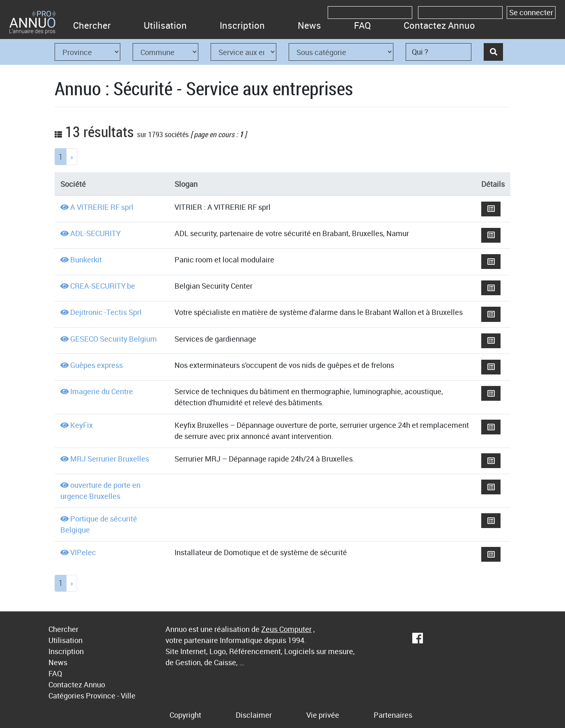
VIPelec (83, 552)
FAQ (362, 25)
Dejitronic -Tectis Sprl (106, 312)
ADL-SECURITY (95, 233)
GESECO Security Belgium (114, 339)
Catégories (66, 696)
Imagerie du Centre (102, 391)
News (309, 25)
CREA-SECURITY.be (103, 286)
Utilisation (165, 25)
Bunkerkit (86, 260)
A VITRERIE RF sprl (102, 207)
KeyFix (82, 425)
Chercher (92, 25)
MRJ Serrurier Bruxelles (110, 459)
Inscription (242, 25)
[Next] (72, 157)
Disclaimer (254, 715)
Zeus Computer (286, 629)
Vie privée (323, 715)
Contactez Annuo (439, 25)
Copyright (185, 715)
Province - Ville (111, 696)
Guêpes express (96, 365)
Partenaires (393, 715)
